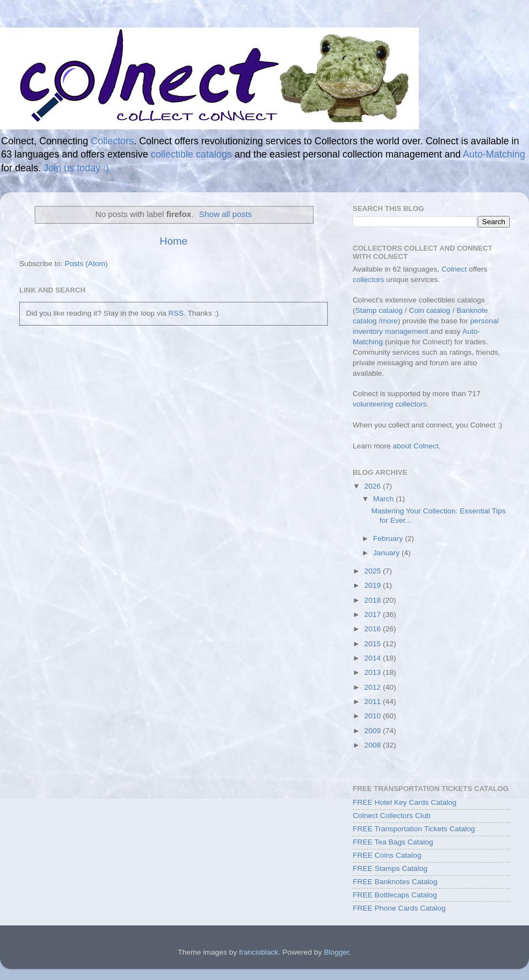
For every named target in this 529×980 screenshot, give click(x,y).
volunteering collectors (390, 404)
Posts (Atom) (87, 264)
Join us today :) (76, 168)
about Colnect (416, 446)
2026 (374, 486)
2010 (374, 716)
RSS (176, 313)
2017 (374, 614)
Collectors (112, 141)
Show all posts (225, 214)
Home (174, 241)
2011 (374, 702)
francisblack (259, 952)
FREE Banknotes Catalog (395, 882)
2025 (374, 571)
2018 (374, 600)
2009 (374, 731)
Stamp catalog (379, 310)
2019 (374, 585)
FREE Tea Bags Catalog (393, 842)
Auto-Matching (494, 154)
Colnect (454, 269)
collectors (368, 280)
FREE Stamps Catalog (390, 868)
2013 (374, 672)
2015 (374, 644)
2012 (374, 687)
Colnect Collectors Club (392, 816)
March (384, 499)
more (389, 321)
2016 (374, 629)
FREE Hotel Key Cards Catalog (404, 802)
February (389, 538)
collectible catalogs (191, 154)
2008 (374, 745)
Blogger (337, 952)
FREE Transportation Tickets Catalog (414, 829)
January (387, 553)
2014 (374, 658)
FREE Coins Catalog (387, 855)
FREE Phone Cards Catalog (399, 908)
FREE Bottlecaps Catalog (395, 895)
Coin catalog (430, 310)
